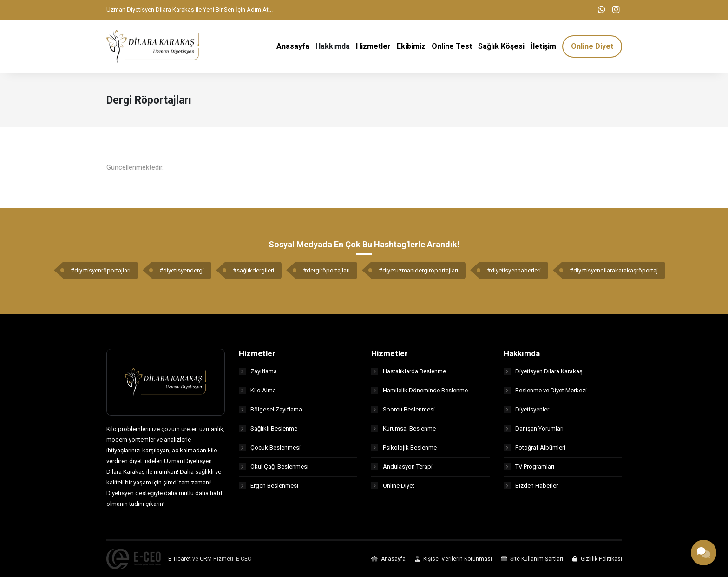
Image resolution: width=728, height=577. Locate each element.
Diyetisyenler (526, 409)
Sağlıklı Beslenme (268, 428)
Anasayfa (388, 559)
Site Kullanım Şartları (532, 559)
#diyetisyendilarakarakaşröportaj (614, 270)
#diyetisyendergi (182, 270)
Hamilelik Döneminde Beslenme (420, 390)
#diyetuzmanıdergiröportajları (418, 270)
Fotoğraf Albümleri (535, 448)
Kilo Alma (257, 390)
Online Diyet (393, 486)
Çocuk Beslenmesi (270, 448)
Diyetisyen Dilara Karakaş (543, 371)
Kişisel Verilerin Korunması (453, 559)
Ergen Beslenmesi (269, 486)
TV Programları (529, 467)
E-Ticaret (180, 559)
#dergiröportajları (326, 270)
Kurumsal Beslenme (403, 428)
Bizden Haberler (531, 486)
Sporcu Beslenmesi (403, 409)
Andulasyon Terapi (402, 467)
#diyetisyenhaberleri (514, 270)
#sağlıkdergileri (253, 270)
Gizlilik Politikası (597, 559)
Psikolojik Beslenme (404, 448)
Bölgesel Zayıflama (270, 409)
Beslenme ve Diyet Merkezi (545, 390)
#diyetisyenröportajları (101, 270)
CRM (206, 559)
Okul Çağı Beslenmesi (274, 467)
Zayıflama (258, 371)
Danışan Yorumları (534, 428)
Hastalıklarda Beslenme (409, 371)
